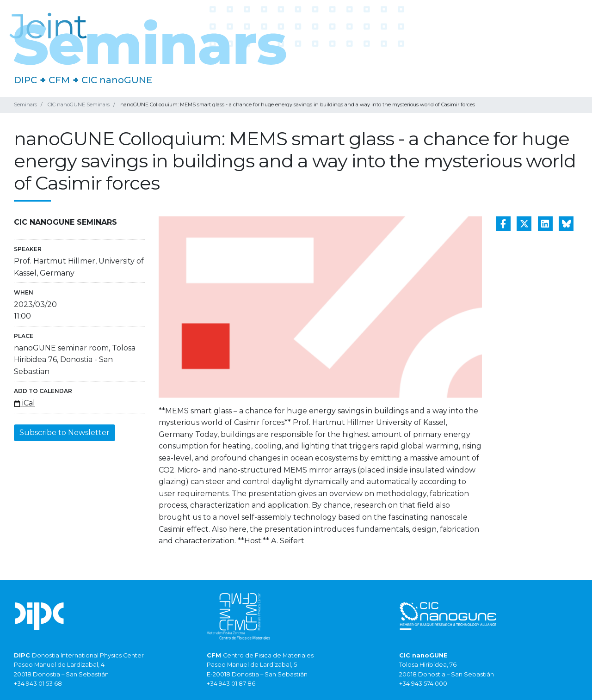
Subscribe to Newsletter (65, 433)
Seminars (25, 104)
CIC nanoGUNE (117, 80)
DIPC (25, 80)
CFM (59, 80)
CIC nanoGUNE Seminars (79, 104)
